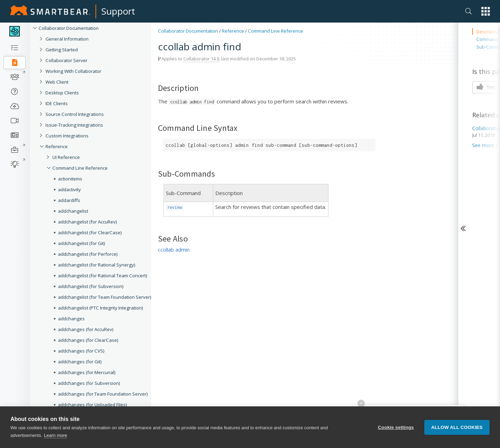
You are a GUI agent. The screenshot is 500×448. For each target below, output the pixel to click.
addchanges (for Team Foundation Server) (103, 394)
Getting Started (62, 50)
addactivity (69, 189)
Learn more (56, 435)
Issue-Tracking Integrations (74, 125)
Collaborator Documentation (69, 28)
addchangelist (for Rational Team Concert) (103, 276)
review (175, 207)
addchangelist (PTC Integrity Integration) (101, 308)
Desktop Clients (62, 93)
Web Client (57, 82)
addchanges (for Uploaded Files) (93, 405)
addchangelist (73, 211)
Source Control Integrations (75, 114)
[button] (486, 11)
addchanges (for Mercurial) (87, 372)
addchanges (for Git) (80, 362)
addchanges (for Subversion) (89, 383)
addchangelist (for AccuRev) (87, 222)
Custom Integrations (67, 136)
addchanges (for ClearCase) (88, 340)
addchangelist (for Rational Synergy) (97, 265)
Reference (57, 146)
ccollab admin (174, 250)
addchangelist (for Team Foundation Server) (105, 297)
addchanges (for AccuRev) (86, 329)
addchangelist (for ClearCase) (90, 233)
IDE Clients (57, 103)
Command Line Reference (80, 168)
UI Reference (66, 157)
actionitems (70, 179)
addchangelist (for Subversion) (91, 286)
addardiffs (69, 200)
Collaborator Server (66, 60)
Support (118, 11)
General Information (67, 39)
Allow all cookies (457, 427)
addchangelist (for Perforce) (88, 254)
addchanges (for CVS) (81, 351)
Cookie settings (396, 427)
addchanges (71, 319)
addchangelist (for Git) (82, 243)
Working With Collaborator (73, 71)
